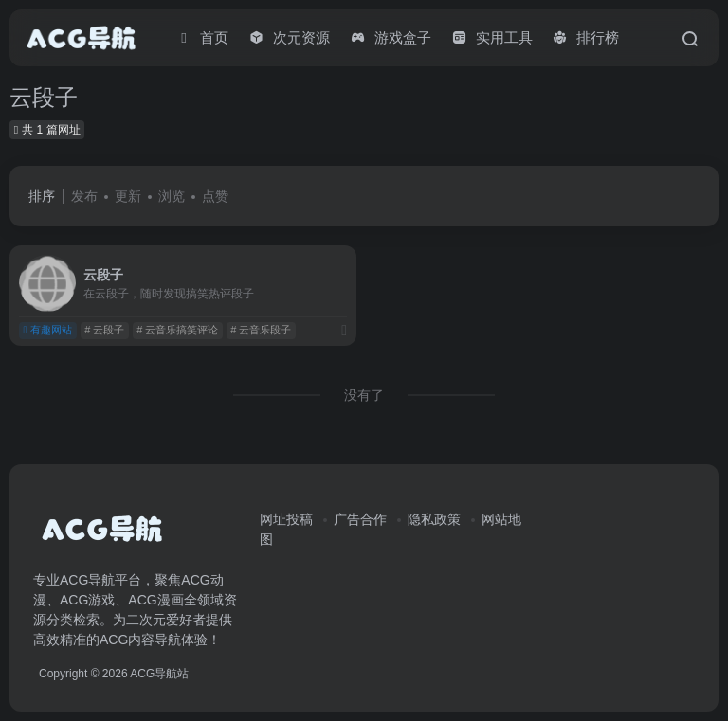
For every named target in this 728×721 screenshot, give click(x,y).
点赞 (215, 196)
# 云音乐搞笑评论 (177, 330)
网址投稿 (286, 519)
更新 (128, 196)
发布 (84, 196)
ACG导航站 (159, 674)
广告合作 (360, 519)
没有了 (364, 395)
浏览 (172, 196)
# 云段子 (104, 330)
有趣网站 (47, 330)
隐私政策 (434, 519)
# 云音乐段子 (261, 330)
